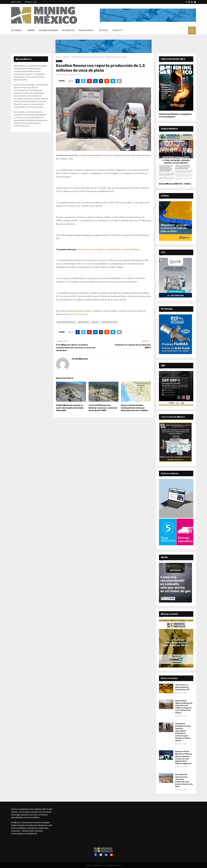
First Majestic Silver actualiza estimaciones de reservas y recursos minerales (76, 348)
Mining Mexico (84, 322)
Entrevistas (68, 30)
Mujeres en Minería (49, 30)
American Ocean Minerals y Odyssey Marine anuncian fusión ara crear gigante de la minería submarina (183, 757)
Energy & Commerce (79, 314)
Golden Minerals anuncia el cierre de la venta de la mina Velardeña (70, 408)
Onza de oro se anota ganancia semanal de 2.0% (182, 687)
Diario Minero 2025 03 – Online (175, 184)
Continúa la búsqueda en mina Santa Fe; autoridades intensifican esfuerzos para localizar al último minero (183, 732)
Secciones (16, 30)
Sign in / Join (31, 2)
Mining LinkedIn (170, 614)
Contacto (117, 30)
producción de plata (109, 322)
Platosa (95, 322)
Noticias (104, 30)
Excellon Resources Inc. (66, 322)
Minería (31, 30)
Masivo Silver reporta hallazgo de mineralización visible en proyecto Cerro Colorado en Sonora (184, 707)
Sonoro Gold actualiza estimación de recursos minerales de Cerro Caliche (135, 408)
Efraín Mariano (63, 75)
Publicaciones (86, 30)
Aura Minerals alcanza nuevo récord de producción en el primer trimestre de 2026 (184, 780)
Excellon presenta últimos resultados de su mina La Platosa (109, 249)
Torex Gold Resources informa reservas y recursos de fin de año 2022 (103, 408)
